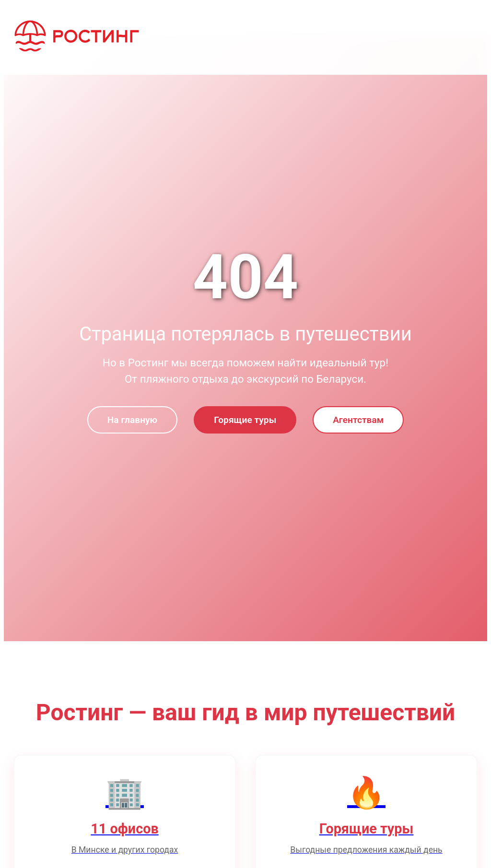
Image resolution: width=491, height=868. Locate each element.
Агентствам (358, 420)
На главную (132, 420)
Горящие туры (245, 420)
